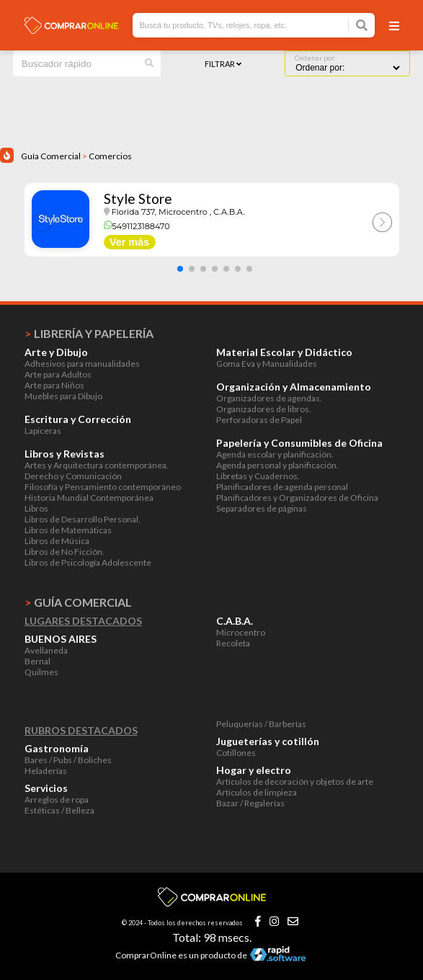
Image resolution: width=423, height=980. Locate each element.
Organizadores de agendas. (269, 398)
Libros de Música (57, 541)
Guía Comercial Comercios (76, 156)
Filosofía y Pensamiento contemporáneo (103, 487)
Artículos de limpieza (257, 792)
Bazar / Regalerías (250, 803)
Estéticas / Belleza (59, 810)
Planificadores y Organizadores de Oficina (297, 498)
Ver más (129, 242)
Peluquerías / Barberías (261, 724)
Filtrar (223, 64)
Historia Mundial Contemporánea (89, 498)
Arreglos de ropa (57, 799)
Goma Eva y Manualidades (267, 364)
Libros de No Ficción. (64, 552)
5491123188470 (137, 226)
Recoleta (233, 643)
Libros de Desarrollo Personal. (83, 519)
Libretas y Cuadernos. (258, 476)
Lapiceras (43, 431)
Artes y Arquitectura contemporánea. (97, 465)
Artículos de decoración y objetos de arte (295, 781)
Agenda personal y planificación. (277, 465)
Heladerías (46, 771)
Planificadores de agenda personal (282, 487)
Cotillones (236, 753)
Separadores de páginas (262, 508)
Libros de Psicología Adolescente (88, 562)
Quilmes (41, 672)
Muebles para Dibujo (63, 396)
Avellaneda (46, 650)
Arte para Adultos (58, 374)
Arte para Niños (54, 385)
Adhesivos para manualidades (82, 364)
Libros (36, 508)
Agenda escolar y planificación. (275, 454)
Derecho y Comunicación (73, 476)
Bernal (37, 661)
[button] (180, 269)
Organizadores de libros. (264, 409)
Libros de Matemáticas (68, 530)
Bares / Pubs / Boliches (68, 760)
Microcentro (241, 632)
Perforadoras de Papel (259, 420)
